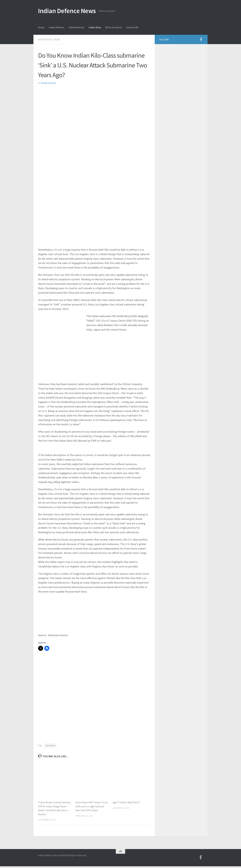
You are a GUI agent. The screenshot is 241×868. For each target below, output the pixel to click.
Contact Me (132, 27)
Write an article (114, 27)
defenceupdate (48, 83)
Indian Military (57, 27)
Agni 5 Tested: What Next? (126, 802)
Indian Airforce (76, 27)
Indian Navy (95, 27)
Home (41, 27)
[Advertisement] (94, 111)
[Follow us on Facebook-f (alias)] (201, 39)
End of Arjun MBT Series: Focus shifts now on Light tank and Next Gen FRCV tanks (92, 806)
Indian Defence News (67, 11)
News (57, 39)
